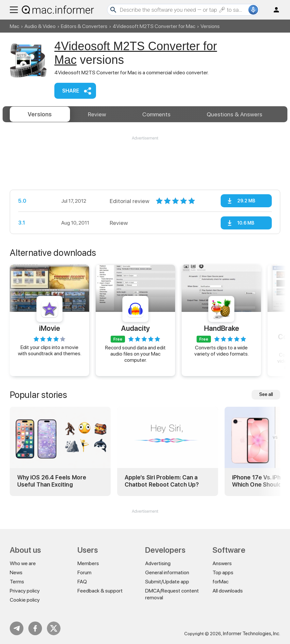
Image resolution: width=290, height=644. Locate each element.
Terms (17, 582)
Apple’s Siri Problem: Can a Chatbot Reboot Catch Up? (162, 481)
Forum (84, 572)
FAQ (82, 582)
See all (266, 394)
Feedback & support (100, 591)
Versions (40, 114)
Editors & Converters (84, 26)
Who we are (23, 563)
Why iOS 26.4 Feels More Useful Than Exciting (52, 481)
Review (97, 114)
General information (167, 572)
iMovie (49, 328)
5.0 (22, 201)
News (16, 572)
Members (88, 563)
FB (35, 628)
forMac (221, 582)
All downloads (228, 591)
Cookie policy (25, 600)
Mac (14, 26)
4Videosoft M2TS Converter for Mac (154, 26)
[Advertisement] (145, 161)
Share (71, 91)
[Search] (183, 10)
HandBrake (221, 328)
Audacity (135, 328)
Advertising (158, 563)
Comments (156, 114)
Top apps (223, 572)
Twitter (54, 628)
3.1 (22, 223)
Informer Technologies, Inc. (252, 634)
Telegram (17, 628)
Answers (235, 114)
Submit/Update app (167, 582)
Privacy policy (25, 591)
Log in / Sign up (273, 10)
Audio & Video (40, 26)
